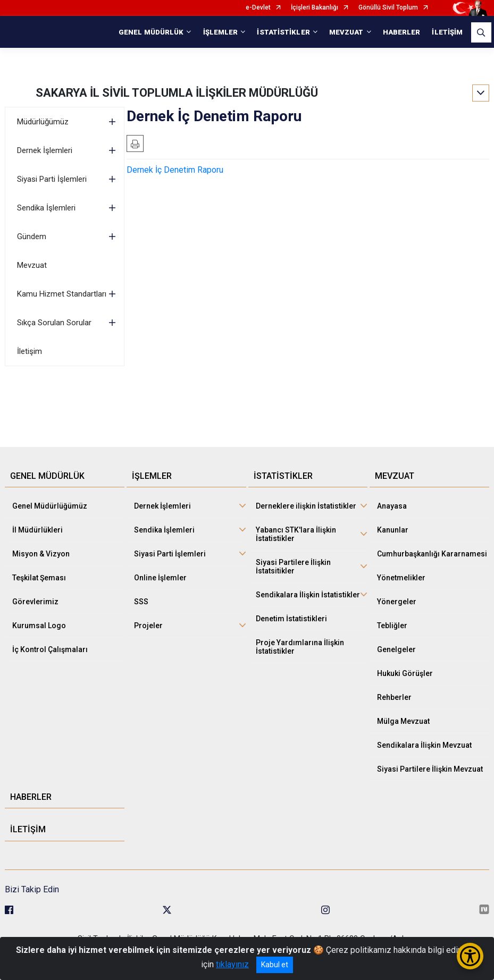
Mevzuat (32, 265)
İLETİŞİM (447, 32)
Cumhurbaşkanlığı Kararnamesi (432, 554)
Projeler (148, 626)
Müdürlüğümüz (43, 122)
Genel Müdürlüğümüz (50, 506)
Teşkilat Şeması (39, 578)
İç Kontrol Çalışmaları (50, 649)
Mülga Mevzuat (403, 721)
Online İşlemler (160, 578)
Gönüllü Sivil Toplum (388, 8)
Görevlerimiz (35, 602)
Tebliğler (392, 626)
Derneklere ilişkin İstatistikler (306, 506)
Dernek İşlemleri (45, 150)
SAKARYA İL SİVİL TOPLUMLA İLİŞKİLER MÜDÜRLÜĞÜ (177, 93)
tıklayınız (232, 964)
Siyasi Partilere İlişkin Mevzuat (430, 769)
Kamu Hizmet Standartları (62, 294)
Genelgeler (396, 649)
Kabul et (275, 965)
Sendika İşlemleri (46, 208)
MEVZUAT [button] (346, 32)
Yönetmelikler (401, 578)
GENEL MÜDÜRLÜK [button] (151, 32)
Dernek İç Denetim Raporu (175, 170)
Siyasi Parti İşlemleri (52, 179)
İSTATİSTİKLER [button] (283, 32)
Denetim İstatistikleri (291, 619)
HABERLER (402, 32)
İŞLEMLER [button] (221, 32)
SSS (141, 602)
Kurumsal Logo (39, 626)
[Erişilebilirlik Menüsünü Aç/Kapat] (470, 956)
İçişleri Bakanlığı (315, 8)
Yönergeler (397, 602)
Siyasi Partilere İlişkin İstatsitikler (293, 567)
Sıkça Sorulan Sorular (54, 323)
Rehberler (394, 697)
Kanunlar (393, 530)
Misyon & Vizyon (41, 554)
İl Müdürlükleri (37, 530)
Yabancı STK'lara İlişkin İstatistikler (296, 534)
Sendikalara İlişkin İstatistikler (308, 595)
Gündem (32, 236)
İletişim (30, 351)
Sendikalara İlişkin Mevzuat (424, 745)
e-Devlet (258, 8)
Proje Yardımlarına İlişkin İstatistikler (300, 647)
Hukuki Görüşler (405, 673)
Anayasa (392, 506)
